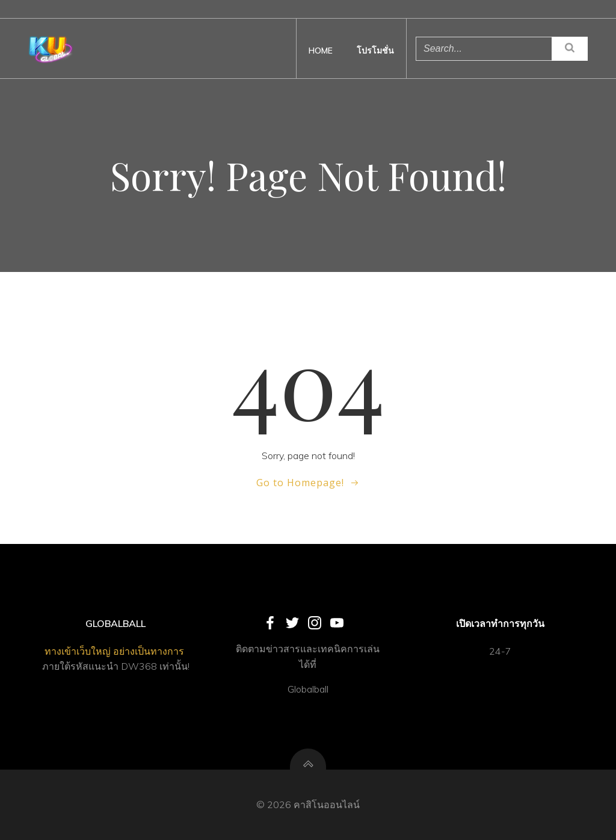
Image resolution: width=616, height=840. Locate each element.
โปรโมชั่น (375, 51)
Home (321, 51)
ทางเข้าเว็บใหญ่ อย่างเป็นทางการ (115, 651)
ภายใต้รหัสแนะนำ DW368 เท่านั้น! (116, 666)
